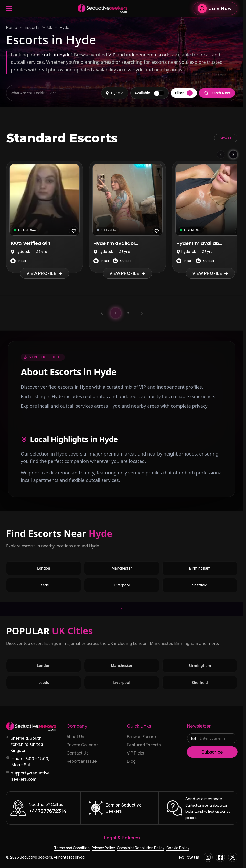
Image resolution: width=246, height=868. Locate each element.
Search (217, 93)
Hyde (65, 27)
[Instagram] (208, 857)
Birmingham (200, 568)
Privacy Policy (103, 848)
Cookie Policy (178, 848)
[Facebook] (220, 857)
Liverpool (122, 585)
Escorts (32, 27)
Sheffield (200, 585)
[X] (233, 857)
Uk (50, 27)
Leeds (44, 585)
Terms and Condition (72, 848)
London (44, 568)
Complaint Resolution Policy (141, 848)
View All (226, 138)
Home (12, 27)
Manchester (122, 568)
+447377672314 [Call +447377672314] (48, 811)
